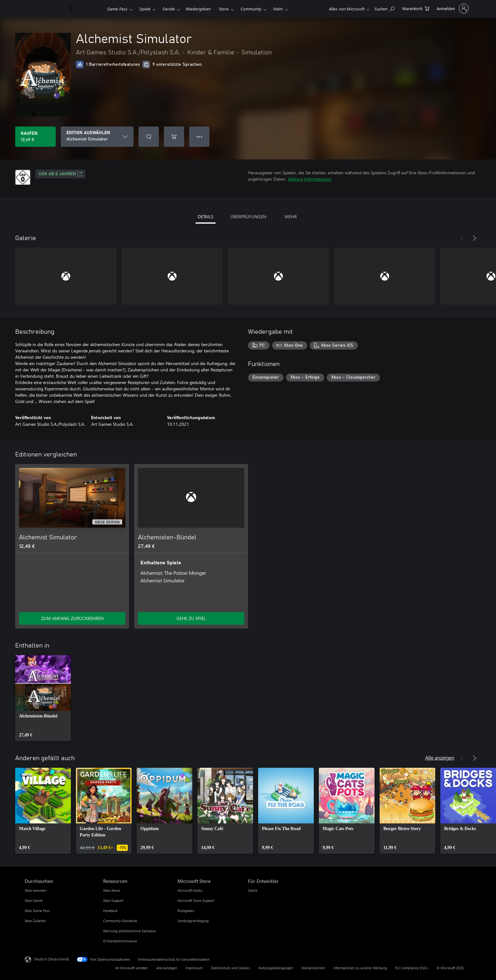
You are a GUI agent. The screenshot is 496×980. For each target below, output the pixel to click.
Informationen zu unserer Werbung (360, 968)
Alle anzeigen (440, 757)
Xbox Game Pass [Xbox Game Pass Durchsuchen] (37, 911)
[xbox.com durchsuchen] (384, 8)
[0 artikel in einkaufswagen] (416, 8)
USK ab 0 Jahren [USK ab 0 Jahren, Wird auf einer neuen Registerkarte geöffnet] (60, 174)
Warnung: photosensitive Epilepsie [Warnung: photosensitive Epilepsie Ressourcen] (130, 931)
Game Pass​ (117, 9)
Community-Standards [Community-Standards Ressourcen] (120, 921)
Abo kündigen (167, 968)
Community (251, 9)
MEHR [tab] (291, 217)
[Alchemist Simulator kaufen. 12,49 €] (35, 137)
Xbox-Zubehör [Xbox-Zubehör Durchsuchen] (35, 921)
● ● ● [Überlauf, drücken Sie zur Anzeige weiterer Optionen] (199, 136)
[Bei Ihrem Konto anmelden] (452, 9)
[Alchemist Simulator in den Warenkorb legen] (174, 137)
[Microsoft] (46, 9)
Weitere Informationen (310, 179)
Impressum (194, 968)
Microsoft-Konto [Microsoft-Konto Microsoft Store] (190, 890)
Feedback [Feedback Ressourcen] (110, 911)
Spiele (145, 9)
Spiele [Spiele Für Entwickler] (253, 890)
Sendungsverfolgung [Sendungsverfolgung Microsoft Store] (193, 921)
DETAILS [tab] (205, 217)
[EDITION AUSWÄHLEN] (97, 137)
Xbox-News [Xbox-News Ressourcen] (112, 890)
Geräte (169, 9)
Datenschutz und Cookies (230, 968)
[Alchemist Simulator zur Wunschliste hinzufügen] (149, 137)
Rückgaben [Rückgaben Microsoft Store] (186, 911)
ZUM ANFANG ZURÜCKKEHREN (72, 618)
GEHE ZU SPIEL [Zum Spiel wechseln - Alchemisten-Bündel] (191, 618)
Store (224, 9)
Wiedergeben (198, 9)
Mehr (278, 9)
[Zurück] (462, 238)
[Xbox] (88, 9)
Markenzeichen (313, 968)
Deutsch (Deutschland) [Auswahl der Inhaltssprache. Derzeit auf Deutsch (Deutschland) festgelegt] (52, 959)
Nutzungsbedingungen (276, 968)
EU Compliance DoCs (412, 968)
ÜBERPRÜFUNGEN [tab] (248, 217)
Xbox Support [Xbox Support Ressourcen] (113, 900)
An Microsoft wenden (131, 968)
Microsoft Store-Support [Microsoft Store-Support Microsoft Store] (196, 900)
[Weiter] (474, 238)
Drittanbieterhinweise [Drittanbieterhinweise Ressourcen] (120, 941)
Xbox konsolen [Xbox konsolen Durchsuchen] (36, 890)
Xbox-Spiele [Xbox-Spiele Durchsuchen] (34, 900)
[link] (43, 698)
